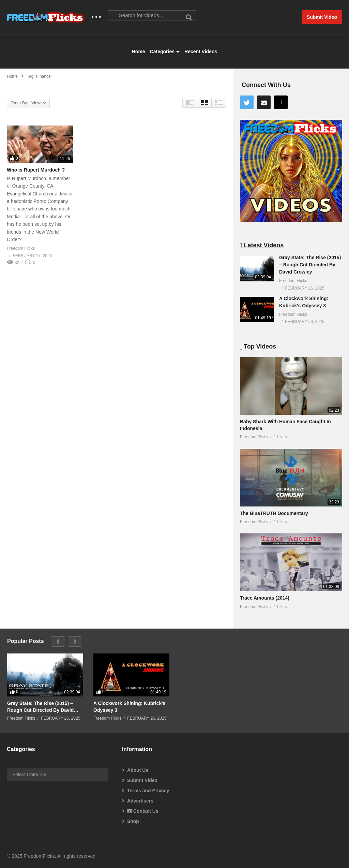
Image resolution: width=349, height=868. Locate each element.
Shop (133, 821)
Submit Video (142, 780)
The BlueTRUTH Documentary (274, 513)
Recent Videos (201, 52)
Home (139, 52)
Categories (165, 52)
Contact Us (143, 811)
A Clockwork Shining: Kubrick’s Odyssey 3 (129, 707)
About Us (138, 770)
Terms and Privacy (148, 791)
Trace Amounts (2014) (265, 598)
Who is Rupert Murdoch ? (36, 170)
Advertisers (140, 801)
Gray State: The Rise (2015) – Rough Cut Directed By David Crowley (310, 265)
